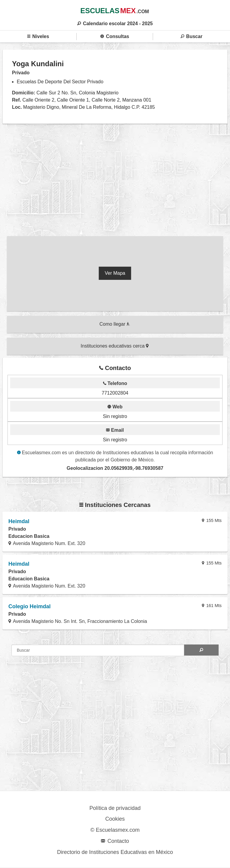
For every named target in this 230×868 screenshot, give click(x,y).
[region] (115, 181)
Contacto (115, 841)
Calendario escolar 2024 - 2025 (115, 24)
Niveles (38, 36)
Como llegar (115, 324)
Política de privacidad (115, 808)
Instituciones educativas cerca (115, 346)
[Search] (201, 650)
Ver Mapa (115, 273)
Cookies (115, 819)
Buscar (192, 36)
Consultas (115, 36)
